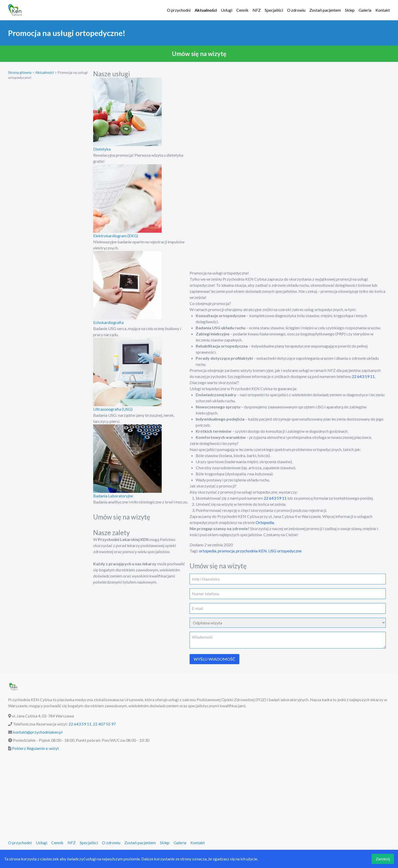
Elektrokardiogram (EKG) (116, 236)
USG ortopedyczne (285, 551)
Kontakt (383, 10)
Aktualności (206, 10)
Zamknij (383, 859)
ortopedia (208, 551)
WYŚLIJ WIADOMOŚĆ (214, 659)
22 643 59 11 (363, 376)
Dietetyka (102, 149)
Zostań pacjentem (325, 10)
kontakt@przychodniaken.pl (38, 732)
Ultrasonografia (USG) (113, 409)
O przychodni (179, 10)
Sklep (350, 10)
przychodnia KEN (251, 551)
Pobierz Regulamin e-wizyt (35, 748)
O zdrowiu (296, 10)
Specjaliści (274, 10)
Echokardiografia (108, 322)
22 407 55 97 (104, 724)
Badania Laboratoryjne (113, 496)
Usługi (227, 10)
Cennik (242, 10)
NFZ (257, 10)
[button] (199, 54)
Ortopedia (265, 522)
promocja (226, 551)
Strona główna (20, 72)
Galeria (365, 10)
